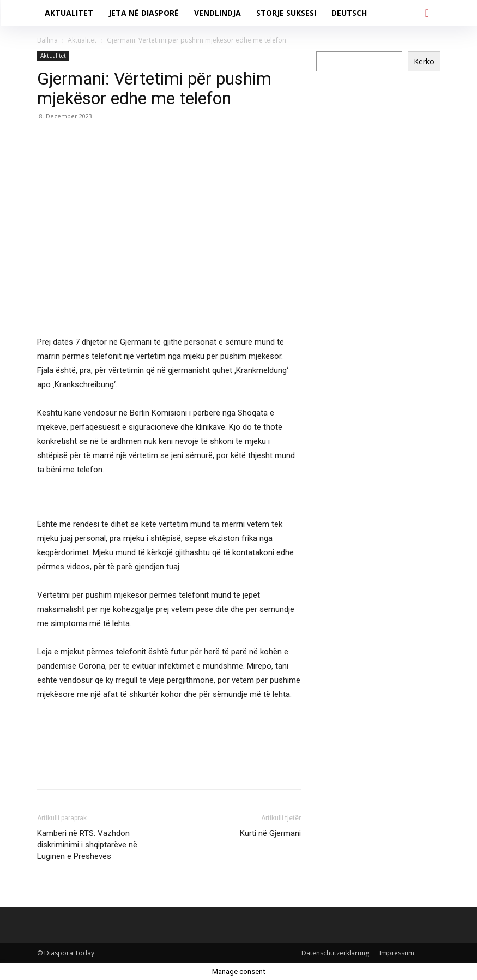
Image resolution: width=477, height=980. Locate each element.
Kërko (424, 61)
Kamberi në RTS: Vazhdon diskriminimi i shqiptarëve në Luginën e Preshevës (87, 845)
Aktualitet (82, 40)
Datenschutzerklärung (335, 953)
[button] (427, 13)
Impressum (397, 953)
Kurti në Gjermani (270, 833)
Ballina (47, 40)
